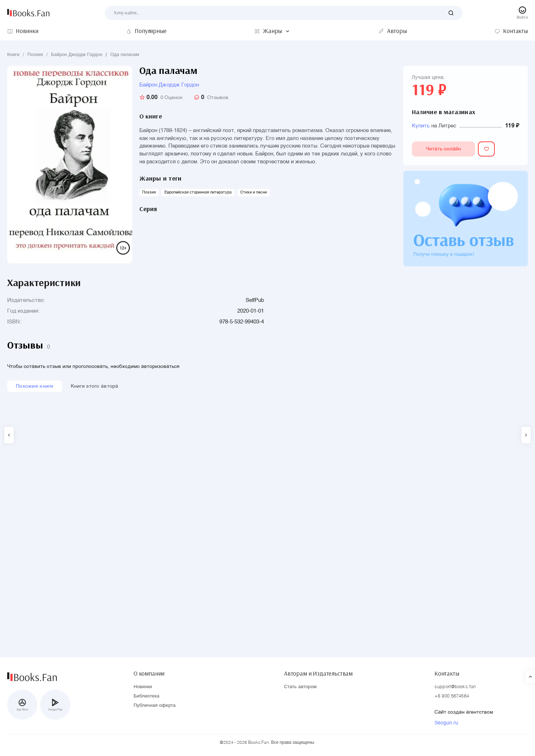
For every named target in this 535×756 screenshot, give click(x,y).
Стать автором (300, 687)
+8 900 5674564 (452, 696)
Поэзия (35, 55)
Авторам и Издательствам (318, 672)
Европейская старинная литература (198, 193)
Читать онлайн (455, 150)
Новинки (143, 687)
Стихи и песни (253, 193)
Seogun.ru (446, 723)
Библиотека (146, 696)
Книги (13, 55)
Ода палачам (125, 55)
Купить (421, 126)
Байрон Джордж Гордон (77, 55)
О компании (149, 672)
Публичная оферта (155, 706)
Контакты (447, 672)
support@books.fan (455, 687)
